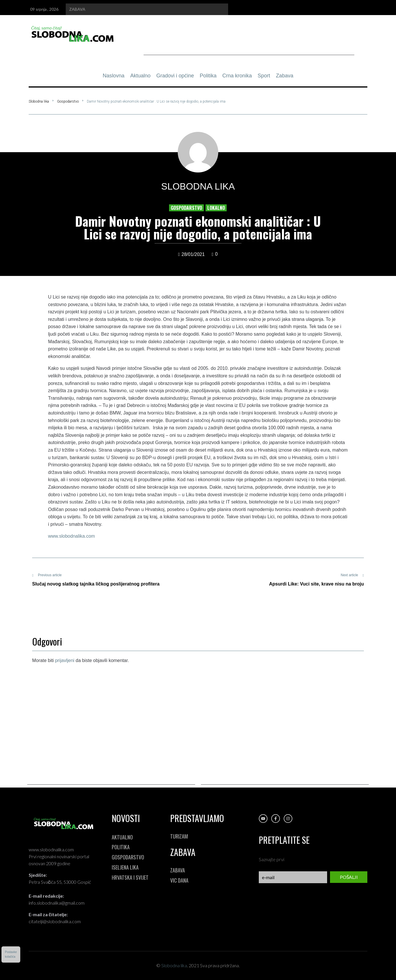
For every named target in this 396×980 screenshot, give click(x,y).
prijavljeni (65, 660)
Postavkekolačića (11, 954)
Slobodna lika (39, 101)
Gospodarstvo (68, 101)
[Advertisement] (249, 42)
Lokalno (216, 208)
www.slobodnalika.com (71, 536)
